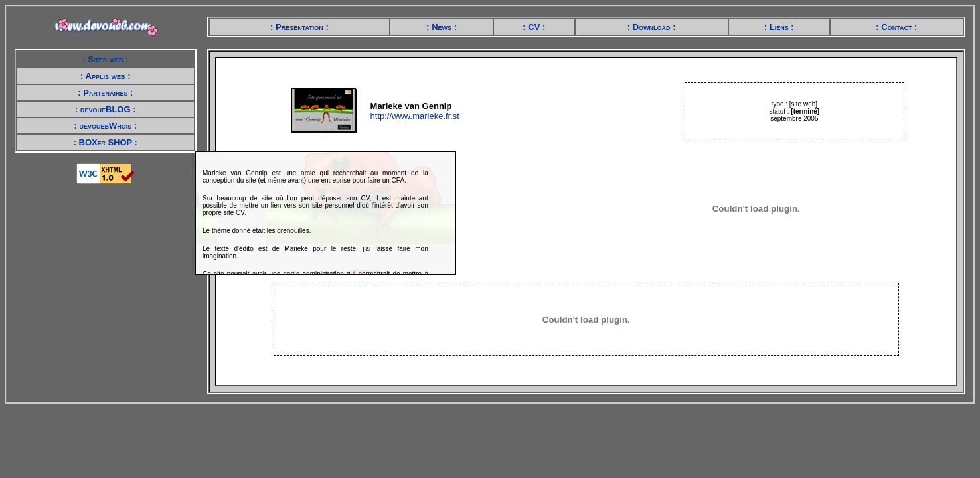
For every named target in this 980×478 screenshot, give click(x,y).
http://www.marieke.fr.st (415, 116)
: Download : (652, 27)
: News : (442, 27)
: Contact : (896, 27)
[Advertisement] (108, 274)
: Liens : (779, 27)
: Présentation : (299, 27)
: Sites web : (105, 59)
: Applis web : (105, 76)
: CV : (534, 27)
